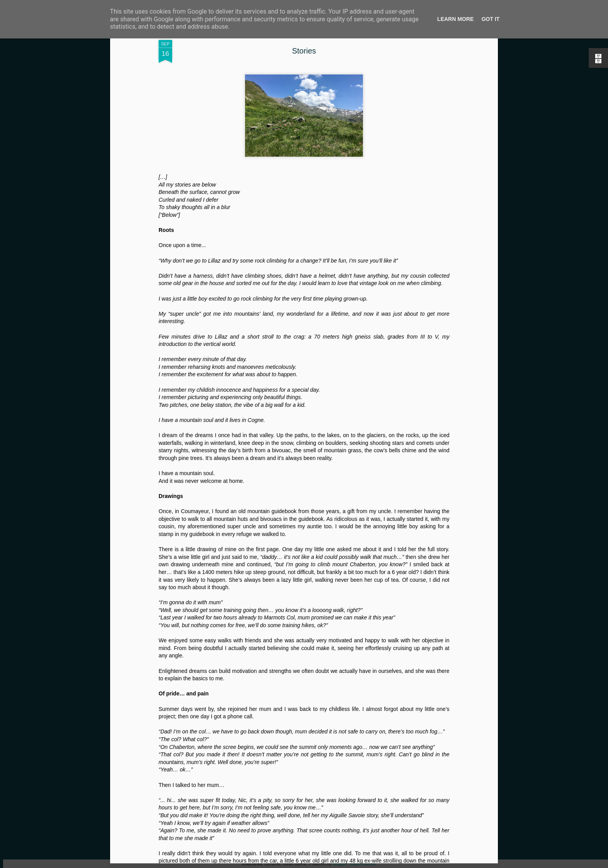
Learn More (456, 19)
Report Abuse (362, 864)
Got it (491, 19)
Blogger (340, 864)
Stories (304, 51)
